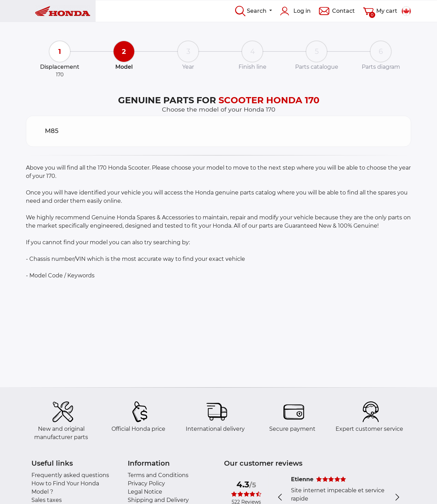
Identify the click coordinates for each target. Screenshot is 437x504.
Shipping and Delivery (158, 500)
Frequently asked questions (70, 475)
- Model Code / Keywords (60, 275)
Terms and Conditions (158, 475)
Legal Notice (145, 492)
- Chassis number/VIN (56, 259)
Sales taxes (47, 500)
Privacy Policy (146, 483)
